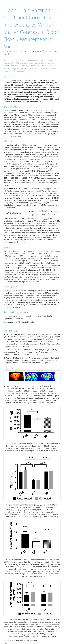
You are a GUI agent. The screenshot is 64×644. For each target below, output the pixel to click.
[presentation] (32, 213)
